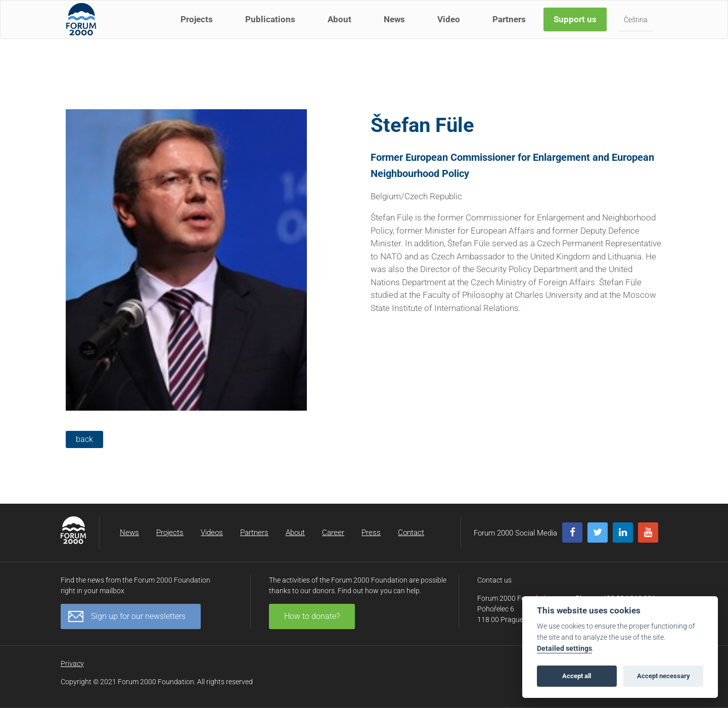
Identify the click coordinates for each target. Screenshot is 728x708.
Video (451, 29)
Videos (212, 533)
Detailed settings (564, 649)
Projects (199, 29)
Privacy (72, 663)
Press (371, 533)
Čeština (638, 30)
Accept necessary (664, 676)
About (342, 29)
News (396, 29)
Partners (511, 29)
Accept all (577, 676)
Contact (411, 533)
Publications (272, 29)
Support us (577, 29)
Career (333, 533)
